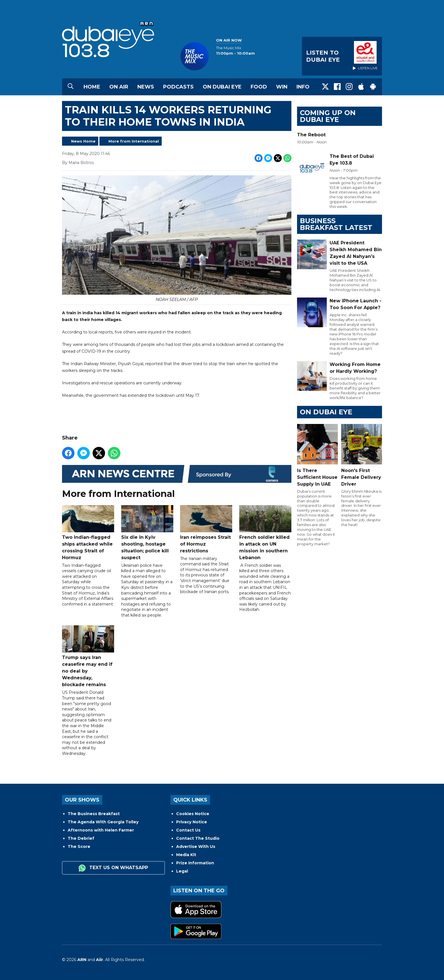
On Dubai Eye (222, 87)
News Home (83, 141)
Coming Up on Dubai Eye (328, 116)
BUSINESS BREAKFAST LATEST (336, 224)
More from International (134, 141)
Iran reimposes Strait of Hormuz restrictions (206, 529)
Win (282, 87)
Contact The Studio (198, 838)
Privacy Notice (192, 822)
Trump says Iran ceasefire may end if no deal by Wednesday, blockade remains (88, 657)
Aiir (100, 960)
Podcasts (178, 87)
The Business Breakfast (94, 814)
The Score (79, 847)
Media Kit (186, 855)
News (146, 87)
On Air (119, 87)
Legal (182, 871)
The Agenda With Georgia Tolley (103, 822)
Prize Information (195, 863)
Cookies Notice (193, 814)
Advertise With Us (196, 847)
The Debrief (81, 838)
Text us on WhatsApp (113, 868)
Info (303, 87)
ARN (82, 960)
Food (259, 87)
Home (92, 87)
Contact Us (188, 830)
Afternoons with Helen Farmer (101, 830)
